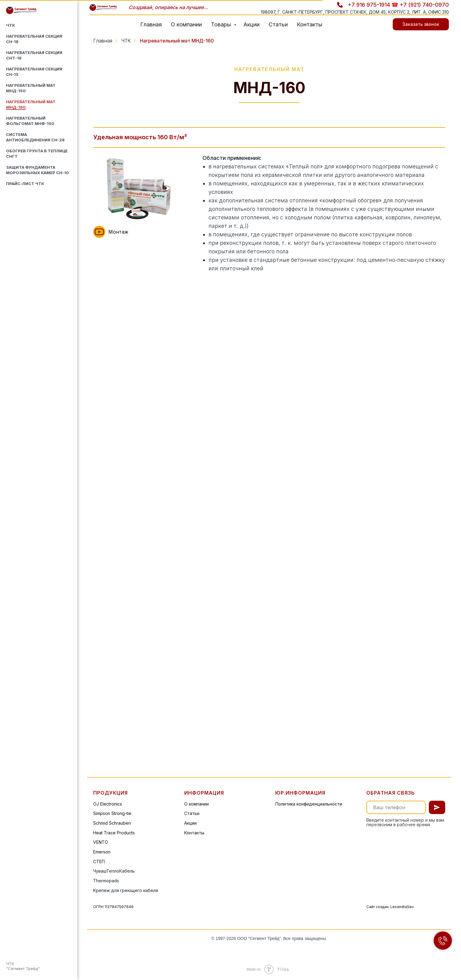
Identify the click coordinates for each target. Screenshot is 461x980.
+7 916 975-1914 (369, 5)
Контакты (310, 24)
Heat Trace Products (114, 833)
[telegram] (378, 24)
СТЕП (99, 862)
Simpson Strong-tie (112, 813)
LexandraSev (402, 907)
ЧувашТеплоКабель (114, 871)
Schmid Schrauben (112, 823)
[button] (99, 232)
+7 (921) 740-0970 (424, 5)
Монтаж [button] (118, 232)
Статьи (278, 24)
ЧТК (10, 25)
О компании (186, 24)
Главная (151, 24)
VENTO (101, 842)
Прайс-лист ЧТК (25, 184)
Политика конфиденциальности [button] (309, 804)
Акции (251, 24)
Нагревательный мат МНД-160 (177, 41)
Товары (222, 24)
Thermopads (106, 881)
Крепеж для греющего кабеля (126, 890)
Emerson (102, 852)
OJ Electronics (108, 804)
